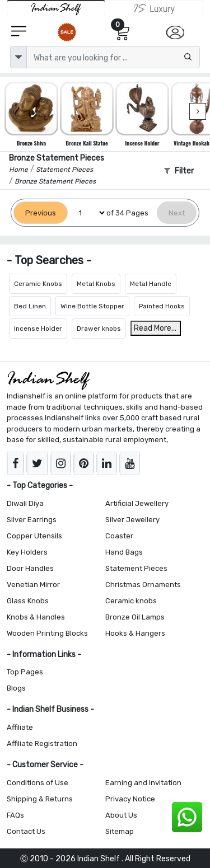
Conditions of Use (38, 783)
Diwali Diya (25, 503)
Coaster (119, 536)
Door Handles (30, 568)
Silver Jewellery (132, 520)
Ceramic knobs (131, 601)
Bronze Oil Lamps (135, 617)
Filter (179, 171)
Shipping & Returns (40, 799)
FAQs (15, 815)
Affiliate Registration (42, 743)
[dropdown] (18, 57)
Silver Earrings (32, 520)
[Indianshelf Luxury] (154, 8)
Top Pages (25, 672)
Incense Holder (38, 329)
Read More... (155, 328)
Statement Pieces (136, 568)
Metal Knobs (96, 284)
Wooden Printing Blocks (47, 633)
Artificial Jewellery (137, 503)
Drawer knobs (99, 329)
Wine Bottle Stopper (92, 306)
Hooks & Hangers (135, 633)
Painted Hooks (162, 306)
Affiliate (20, 727)
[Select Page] (87, 213)
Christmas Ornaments (143, 585)
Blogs (16, 688)
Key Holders (27, 552)
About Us (121, 815)
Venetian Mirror (33, 585)
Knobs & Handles (36, 617)
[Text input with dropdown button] (113, 57)
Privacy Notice (130, 799)
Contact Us (26, 831)
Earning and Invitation (143, 783)
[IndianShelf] (56, 8)
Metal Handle (151, 284)
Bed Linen (30, 306)
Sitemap (120, 831)
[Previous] (41, 213)
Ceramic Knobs (38, 284)
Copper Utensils (34, 536)
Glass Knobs (28, 601)
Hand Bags (124, 552)
